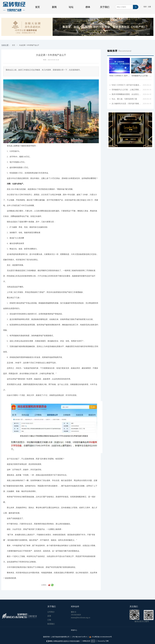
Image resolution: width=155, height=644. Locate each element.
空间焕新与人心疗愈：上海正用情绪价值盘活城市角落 (127, 90)
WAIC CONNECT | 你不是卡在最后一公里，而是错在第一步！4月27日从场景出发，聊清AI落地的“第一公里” (127, 85)
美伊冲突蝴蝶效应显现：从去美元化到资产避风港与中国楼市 (127, 94)
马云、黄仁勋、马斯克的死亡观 (124, 99)
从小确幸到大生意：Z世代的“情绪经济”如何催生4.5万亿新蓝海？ (127, 104)
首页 (14, 45)
